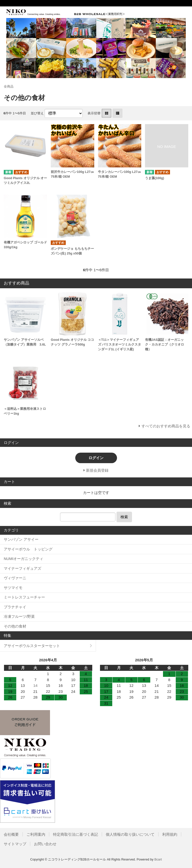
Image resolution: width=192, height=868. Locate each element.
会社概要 (11, 834)
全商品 (9, 86)
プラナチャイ (15, 607)
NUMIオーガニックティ (23, 559)
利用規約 (170, 834)
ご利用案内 (36, 834)
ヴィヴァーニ (15, 578)
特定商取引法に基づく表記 (75, 834)
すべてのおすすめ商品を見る (166, 426)
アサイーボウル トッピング (28, 549)
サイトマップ (15, 844)
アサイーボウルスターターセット (32, 646)
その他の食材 (15, 626)
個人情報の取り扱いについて (130, 834)
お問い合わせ (45, 844)
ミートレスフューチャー (24, 597)
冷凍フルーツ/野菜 (19, 616)
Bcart (158, 859)
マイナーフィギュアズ (22, 568)
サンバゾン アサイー (21, 539)
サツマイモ (13, 588)
